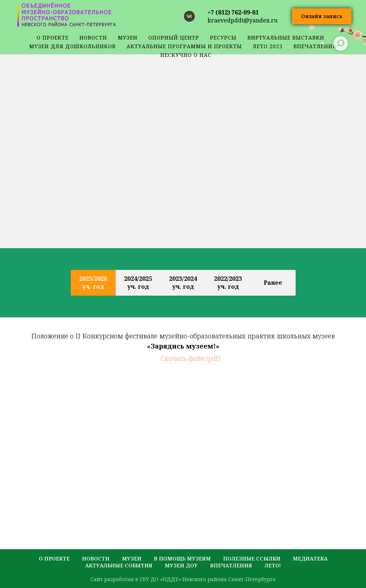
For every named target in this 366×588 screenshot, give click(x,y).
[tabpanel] (183, 335)
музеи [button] (128, 37)
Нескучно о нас (186, 55)
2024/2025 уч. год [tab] (138, 283)
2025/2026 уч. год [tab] (93, 283)
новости (93, 37)
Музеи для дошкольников (73, 46)
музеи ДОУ (181, 565)
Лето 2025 (268, 46)
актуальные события (119, 565)
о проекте (53, 37)
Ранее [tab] (273, 283)
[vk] (189, 16)
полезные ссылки (252, 558)
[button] (322, 16)
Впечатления (231, 565)
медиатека (310, 558)
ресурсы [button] (223, 37)
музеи (132, 558)
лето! (273, 565)
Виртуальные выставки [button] (286, 37)
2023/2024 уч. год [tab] (183, 283)
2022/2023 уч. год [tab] (228, 283)
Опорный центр (174, 37)
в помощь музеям (182, 558)
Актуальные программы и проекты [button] (184, 46)
